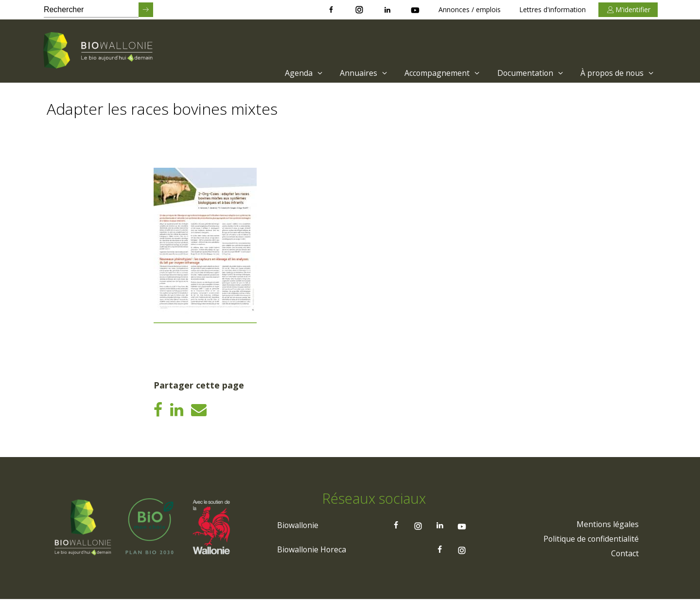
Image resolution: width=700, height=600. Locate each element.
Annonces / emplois (470, 9)
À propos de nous (618, 73)
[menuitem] (299, 73)
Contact (625, 554)
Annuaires (362, 73)
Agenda (302, 73)
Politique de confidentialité (591, 540)
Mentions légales (607, 525)
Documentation (529, 73)
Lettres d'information (552, 9)
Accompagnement (441, 73)
